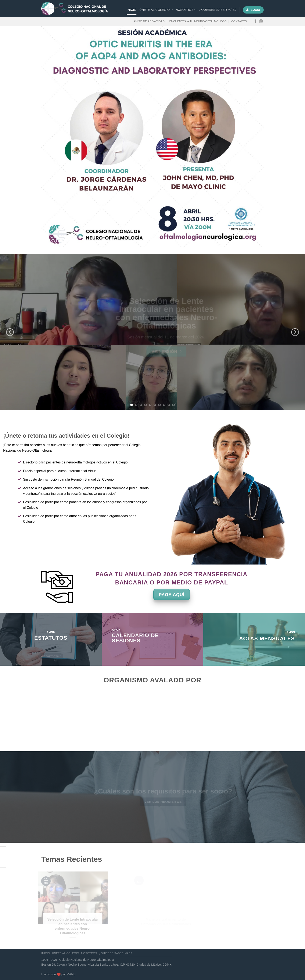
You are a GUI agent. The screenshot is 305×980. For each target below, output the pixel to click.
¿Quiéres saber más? (218, 10)
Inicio (132, 10)
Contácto (239, 21)
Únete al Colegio (156, 10)
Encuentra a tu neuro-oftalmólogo (198, 21)
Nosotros (186, 10)
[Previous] (10, 332)
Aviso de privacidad (149, 21)
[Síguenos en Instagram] (261, 21)
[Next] (295, 332)
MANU (71, 974)
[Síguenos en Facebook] (255, 21)
